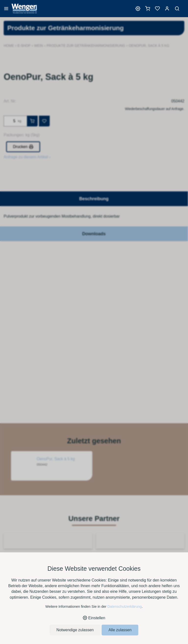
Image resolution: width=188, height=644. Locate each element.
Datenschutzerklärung (125, 607)
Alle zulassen (120, 630)
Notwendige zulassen (75, 630)
